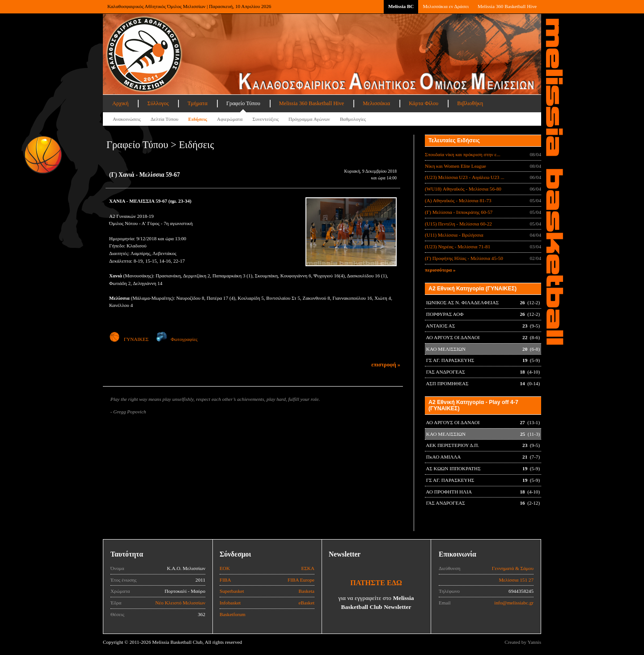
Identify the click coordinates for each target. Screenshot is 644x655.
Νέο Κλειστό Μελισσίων (180, 603)
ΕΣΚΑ (308, 568)
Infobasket (230, 603)
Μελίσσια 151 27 (516, 580)
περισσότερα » (440, 270)
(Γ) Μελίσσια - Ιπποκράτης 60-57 (459, 212)
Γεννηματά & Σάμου (513, 568)
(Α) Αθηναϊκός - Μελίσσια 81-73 (458, 200)
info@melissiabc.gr (514, 603)
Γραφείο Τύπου (243, 103)
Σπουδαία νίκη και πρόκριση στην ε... (463, 154)
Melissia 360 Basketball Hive (507, 6)
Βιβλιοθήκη (470, 103)
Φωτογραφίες (177, 339)
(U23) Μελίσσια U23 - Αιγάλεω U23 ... (465, 177)
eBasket (307, 603)
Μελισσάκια (376, 103)
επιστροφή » (386, 365)
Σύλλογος (158, 103)
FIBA (225, 580)
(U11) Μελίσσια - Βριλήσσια (454, 235)
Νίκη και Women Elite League (455, 166)
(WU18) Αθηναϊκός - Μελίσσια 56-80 (463, 189)
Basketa (307, 591)
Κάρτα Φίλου (424, 103)
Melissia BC (401, 6)
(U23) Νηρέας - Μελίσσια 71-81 (458, 247)
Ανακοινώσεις (127, 119)
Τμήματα (197, 103)
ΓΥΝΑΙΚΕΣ (129, 339)
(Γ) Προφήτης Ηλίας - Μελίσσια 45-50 (464, 258)
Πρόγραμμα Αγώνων (309, 119)
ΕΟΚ (225, 568)
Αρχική (120, 103)
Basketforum (233, 614)
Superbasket (232, 591)
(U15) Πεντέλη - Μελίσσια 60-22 (458, 224)
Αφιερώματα (230, 119)
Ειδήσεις (198, 119)
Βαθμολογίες (353, 119)
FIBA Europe (301, 580)
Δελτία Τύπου (165, 119)
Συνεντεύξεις (265, 119)
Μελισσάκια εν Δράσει (445, 6)
